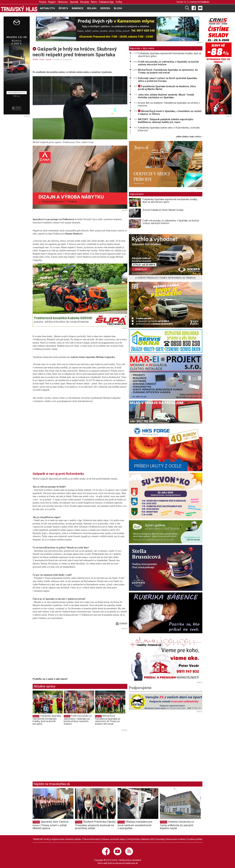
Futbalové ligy (106, 2)
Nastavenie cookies (176, 839)
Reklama (145, 839)
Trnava (43, 2)
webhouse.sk (132, 863)
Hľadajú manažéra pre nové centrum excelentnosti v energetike (135, 825)
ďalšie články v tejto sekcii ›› (189, 137)
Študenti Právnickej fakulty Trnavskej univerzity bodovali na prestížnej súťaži (95, 825)
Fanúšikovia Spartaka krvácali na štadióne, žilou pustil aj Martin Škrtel (167, 88)
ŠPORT (35, 59)
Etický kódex (134, 839)
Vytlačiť (122, 623)
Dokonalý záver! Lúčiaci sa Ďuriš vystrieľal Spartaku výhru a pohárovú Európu (168, 80)
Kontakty (161, 839)
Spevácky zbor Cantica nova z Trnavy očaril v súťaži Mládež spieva (50, 825)
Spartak (74, 2)
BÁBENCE (78, 8)
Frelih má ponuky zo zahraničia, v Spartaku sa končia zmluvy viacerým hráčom (78, 720)
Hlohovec (63, 2)
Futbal (42, 59)
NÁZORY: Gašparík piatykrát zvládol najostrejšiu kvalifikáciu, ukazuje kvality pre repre (166, 121)
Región (52, 2)
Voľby (119, 2)
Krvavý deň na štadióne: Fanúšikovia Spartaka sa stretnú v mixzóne (169, 104)
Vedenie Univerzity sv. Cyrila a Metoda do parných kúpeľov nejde (177, 825)
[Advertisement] (60, 653)
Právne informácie (91, 839)
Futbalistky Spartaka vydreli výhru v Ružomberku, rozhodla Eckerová (169, 129)
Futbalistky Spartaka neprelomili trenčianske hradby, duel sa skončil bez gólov (47, 720)
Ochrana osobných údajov (114, 839)
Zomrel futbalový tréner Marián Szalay (163, 210)
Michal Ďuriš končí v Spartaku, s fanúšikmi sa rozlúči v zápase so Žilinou (170, 113)
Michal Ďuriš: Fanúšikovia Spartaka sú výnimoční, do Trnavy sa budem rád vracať (108, 720)
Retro (94, 2)
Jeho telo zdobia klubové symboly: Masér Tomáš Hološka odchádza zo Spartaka (166, 96)
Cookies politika (195, 839)
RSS (153, 839)
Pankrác (205, 2)
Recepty (85, 2)
